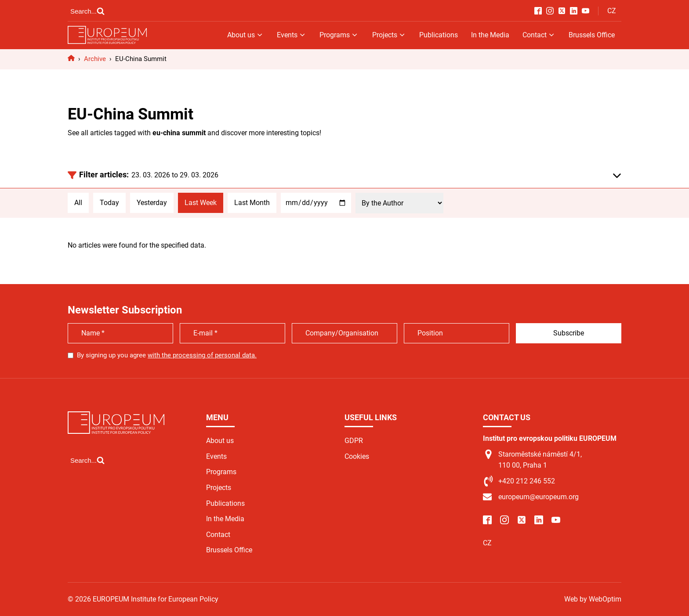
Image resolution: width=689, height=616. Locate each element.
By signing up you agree (167, 355)
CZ (612, 11)
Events (292, 35)
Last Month (252, 203)
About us (245, 35)
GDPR (354, 441)
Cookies (357, 456)
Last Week (201, 203)
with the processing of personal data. (202, 355)
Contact (539, 35)
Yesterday (152, 203)
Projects (389, 35)
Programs (339, 35)
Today (109, 203)
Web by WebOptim (593, 599)
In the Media (490, 35)
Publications (439, 35)
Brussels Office (592, 35)
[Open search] (87, 11)
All (78, 203)
